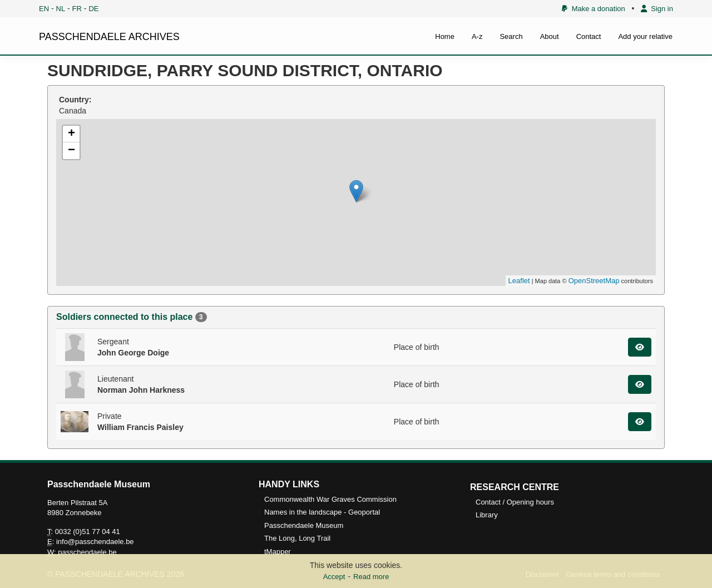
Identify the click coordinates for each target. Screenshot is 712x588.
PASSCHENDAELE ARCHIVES (109, 37)
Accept (334, 577)
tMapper (278, 552)
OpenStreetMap (594, 281)
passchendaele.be (87, 552)
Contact (589, 36)
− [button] (71, 151)
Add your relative (645, 36)
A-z (477, 36)
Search (511, 36)
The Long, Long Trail (297, 538)
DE (93, 9)
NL (61, 9)
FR (77, 9)
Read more (371, 577)
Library (487, 515)
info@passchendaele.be (95, 542)
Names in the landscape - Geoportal (322, 512)
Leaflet (519, 281)
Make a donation (593, 9)
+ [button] (71, 134)
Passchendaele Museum (304, 525)
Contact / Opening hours (515, 502)
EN (44, 9)
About (550, 36)
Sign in (657, 9)
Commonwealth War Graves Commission (330, 499)
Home (445, 36)
